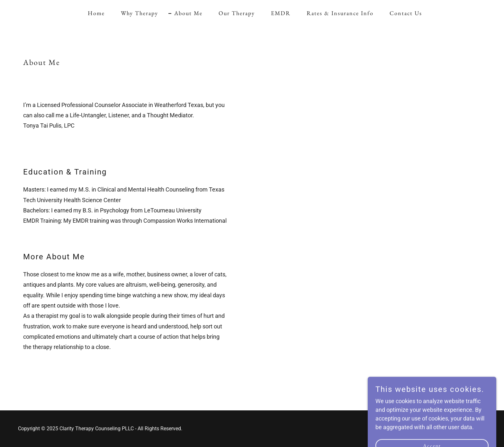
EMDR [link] (281, 13)
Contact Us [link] (406, 13)
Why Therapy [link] (139, 13)
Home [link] (96, 13)
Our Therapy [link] (237, 13)
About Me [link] (188, 13)
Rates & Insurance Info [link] (340, 13)
